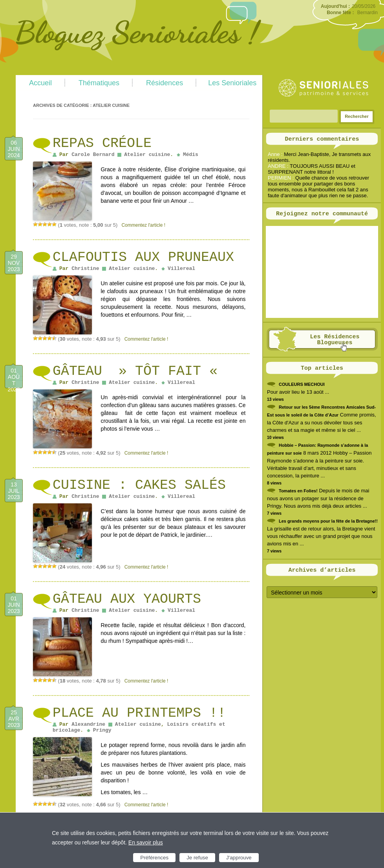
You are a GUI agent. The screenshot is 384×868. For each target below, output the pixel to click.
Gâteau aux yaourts (127, 599)
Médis (191, 155)
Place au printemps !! (139, 713)
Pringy (102, 730)
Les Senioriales (232, 83)
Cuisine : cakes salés (139, 485)
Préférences (154, 858)
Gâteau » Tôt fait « (139, 371)
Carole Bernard (93, 155)
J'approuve (239, 858)
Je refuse (197, 858)
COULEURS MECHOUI (302, 384)
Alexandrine (88, 724)
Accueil (40, 83)
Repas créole (102, 143)
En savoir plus (146, 842)
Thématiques (99, 83)
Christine (85, 269)
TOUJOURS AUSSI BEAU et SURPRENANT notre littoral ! (312, 169)
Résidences (165, 83)
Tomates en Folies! (298, 491)
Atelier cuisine (147, 155)
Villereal (181, 269)
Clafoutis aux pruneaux (143, 257)
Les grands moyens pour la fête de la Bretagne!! (328, 521)
